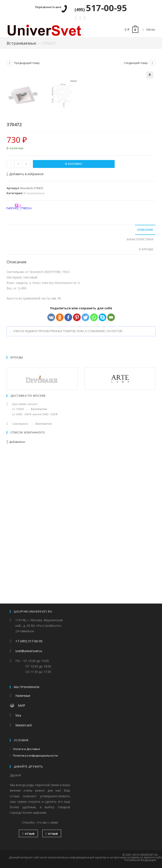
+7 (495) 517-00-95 (29, 641)
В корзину (74, 307)
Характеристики (140, 383)
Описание (145, 373)
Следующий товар (136, 63)
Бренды (17, 500)
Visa (18, 716)
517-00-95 (101, 8)
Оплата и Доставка (26, 749)
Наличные (23, 696)
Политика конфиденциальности (35, 756)
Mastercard (23, 725)
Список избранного (28, 576)
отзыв (28, 834)
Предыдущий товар (27, 63)
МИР (22, 706)
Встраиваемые (21, 43)
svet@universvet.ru (29, 651)
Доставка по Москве (28, 539)
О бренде (146, 392)
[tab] (81, 373)
